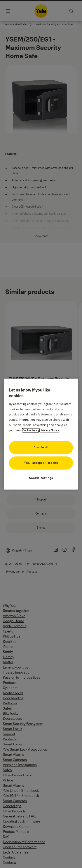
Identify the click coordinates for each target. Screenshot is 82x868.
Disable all (41, 447)
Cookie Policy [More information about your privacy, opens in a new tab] (31, 430)
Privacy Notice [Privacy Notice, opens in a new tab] (50, 430)
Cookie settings (41, 478)
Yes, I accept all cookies (41, 463)
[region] (41, 434)
